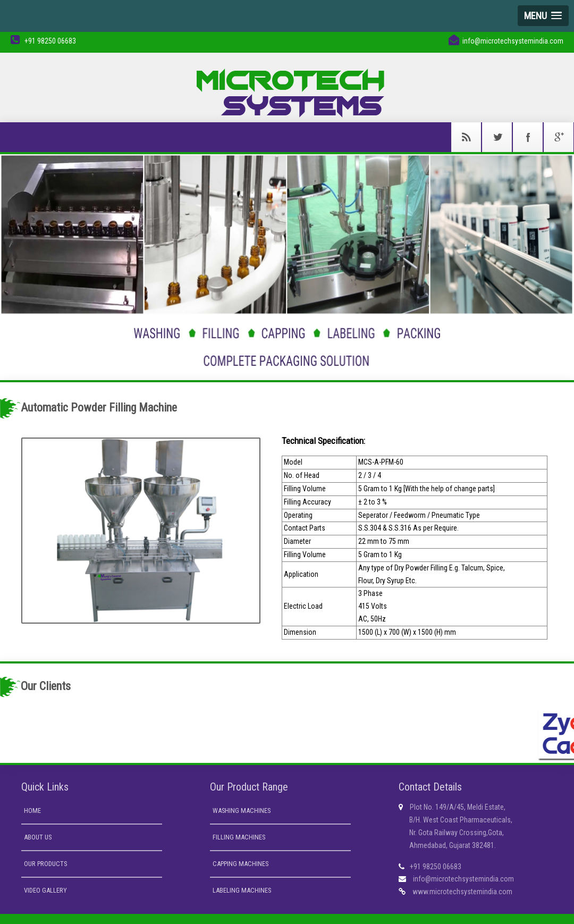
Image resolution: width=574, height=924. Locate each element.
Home (32, 810)
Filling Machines (239, 837)
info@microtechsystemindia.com (463, 879)
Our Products (45, 864)
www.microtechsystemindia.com (462, 892)
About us (38, 837)
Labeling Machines (242, 890)
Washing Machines (242, 810)
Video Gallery (45, 890)
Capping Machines (240, 864)
